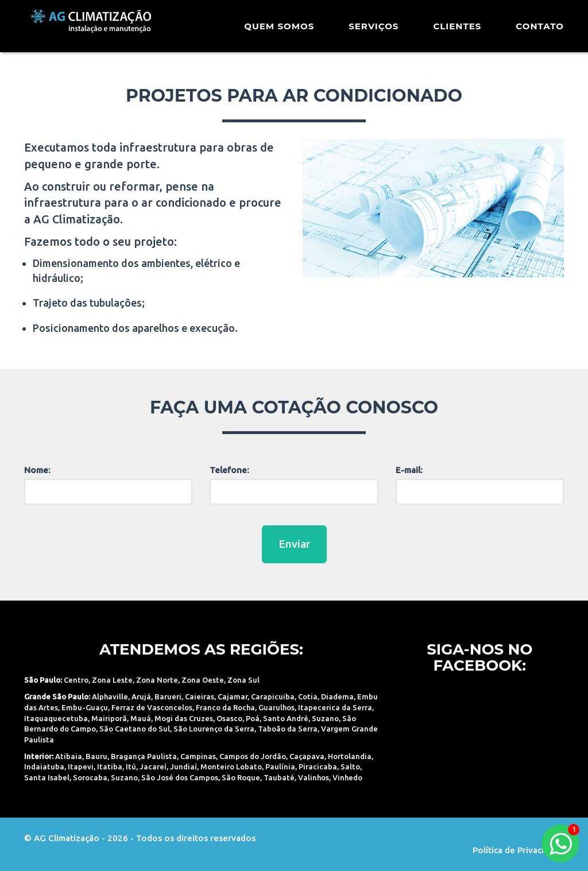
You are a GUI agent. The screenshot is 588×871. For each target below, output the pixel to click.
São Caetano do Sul (135, 729)
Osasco (229, 718)
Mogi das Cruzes (184, 718)
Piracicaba (318, 767)
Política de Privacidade (518, 850)
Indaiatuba (44, 767)
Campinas (198, 756)
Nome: (37, 470)
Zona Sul (243, 680)
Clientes (457, 31)
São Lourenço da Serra (214, 729)
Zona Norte (157, 680)
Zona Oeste (203, 680)
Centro (76, 680)
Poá (253, 718)
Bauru (96, 756)
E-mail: (409, 470)
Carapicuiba (273, 696)
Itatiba (110, 767)
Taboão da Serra (288, 729)
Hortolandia (350, 756)
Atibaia (69, 756)
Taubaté (279, 777)
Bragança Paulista (144, 756)
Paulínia (280, 767)
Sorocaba (90, 777)
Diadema (337, 696)
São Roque (241, 777)
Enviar (294, 544)
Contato (540, 31)
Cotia (308, 696)
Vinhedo (347, 777)
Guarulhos (276, 707)
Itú (131, 767)
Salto (350, 767)
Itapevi (81, 767)
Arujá (141, 696)
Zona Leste (112, 680)
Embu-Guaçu (85, 707)
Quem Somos (279, 31)
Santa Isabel (47, 777)
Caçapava (307, 756)
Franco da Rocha (225, 707)
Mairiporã (109, 718)
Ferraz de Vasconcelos (152, 707)
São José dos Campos (180, 777)
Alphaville (110, 696)
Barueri (168, 696)
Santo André (286, 718)
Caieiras (200, 696)
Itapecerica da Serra (335, 707)
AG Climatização (97, 30)
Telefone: (229, 470)
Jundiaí (183, 767)
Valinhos (314, 777)
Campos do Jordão (253, 756)
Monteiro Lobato (231, 767)
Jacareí (153, 767)
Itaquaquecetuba (56, 718)
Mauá (141, 718)
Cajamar (233, 696)
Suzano (325, 718)
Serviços (374, 31)
